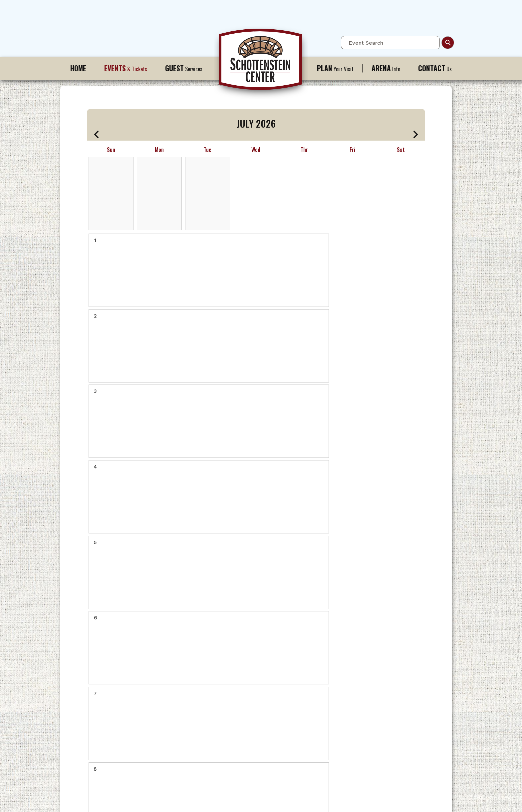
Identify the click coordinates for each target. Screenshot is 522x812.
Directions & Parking (304, 648)
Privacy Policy (307, 800)
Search (448, 43)
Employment (174, 736)
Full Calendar (175, 648)
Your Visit (335, 68)
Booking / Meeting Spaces (189, 726)
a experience (261, 809)
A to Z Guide (296, 667)
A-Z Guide (232, 648)
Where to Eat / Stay (303, 676)
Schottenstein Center (261, 63)
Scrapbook (172, 754)
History (168, 717)
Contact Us (233, 667)
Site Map (278, 800)
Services (184, 68)
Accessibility (235, 657)
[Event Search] (390, 43)
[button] (97, 134)
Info (386, 68)
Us (435, 68)
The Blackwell (298, 685)
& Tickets (126, 68)
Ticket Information (181, 657)
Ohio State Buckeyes (183, 676)
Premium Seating (179, 667)
